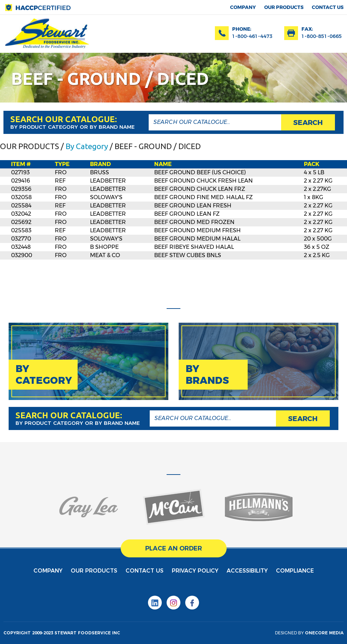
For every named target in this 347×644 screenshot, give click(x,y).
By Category (87, 146)
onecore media (324, 633)
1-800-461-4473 (252, 36)
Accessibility (247, 571)
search (308, 123)
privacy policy (195, 571)
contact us (328, 7)
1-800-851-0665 (322, 36)
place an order (173, 548)
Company (243, 7)
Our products (284, 7)
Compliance (295, 571)
